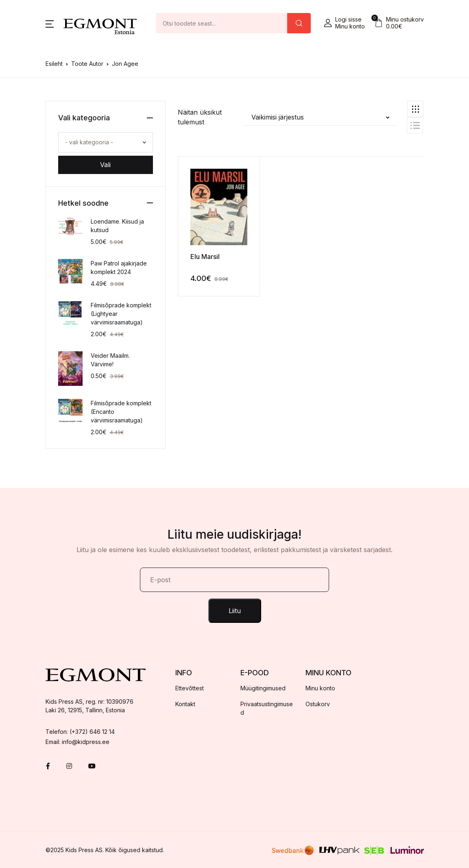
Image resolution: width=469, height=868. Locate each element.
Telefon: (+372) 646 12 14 (80, 732)
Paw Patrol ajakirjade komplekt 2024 (119, 268)
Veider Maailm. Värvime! (110, 360)
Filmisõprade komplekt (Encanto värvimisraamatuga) (121, 412)
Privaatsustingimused (267, 708)
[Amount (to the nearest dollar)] (222, 23)
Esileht (54, 64)
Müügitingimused (263, 688)
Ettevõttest (190, 688)
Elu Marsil (205, 257)
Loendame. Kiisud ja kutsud (117, 226)
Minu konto (320, 688)
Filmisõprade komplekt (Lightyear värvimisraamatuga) (121, 314)
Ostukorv (318, 704)
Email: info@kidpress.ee (77, 742)
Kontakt (185, 704)
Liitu (235, 611)
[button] (50, 23)
